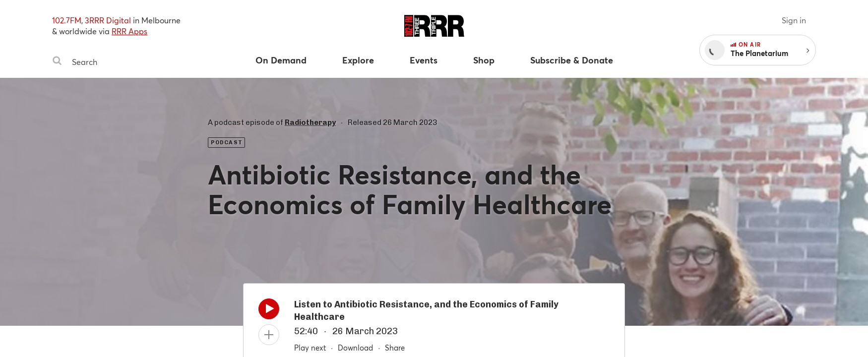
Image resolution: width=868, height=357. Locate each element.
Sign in (794, 20)
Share (395, 348)
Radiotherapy (310, 122)
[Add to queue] (269, 335)
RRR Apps (129, 31)
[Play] (269, 311)
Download (355, 348)
